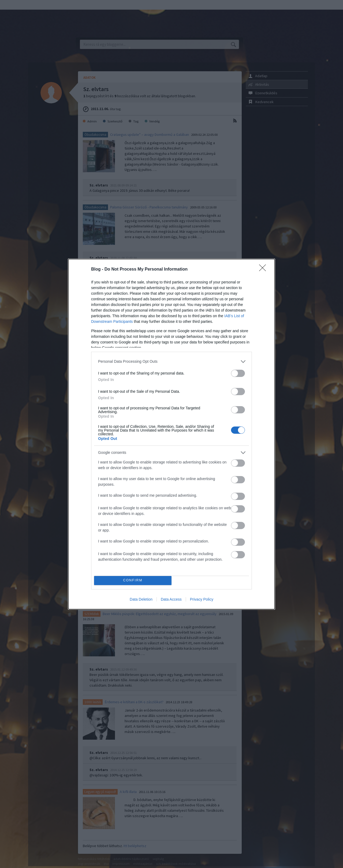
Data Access (171, 599)
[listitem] (171, 362)
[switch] (238, 373)
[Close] (264, 270)
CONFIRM (133, 580)
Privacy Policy (202, 599)
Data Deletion (141, 599)
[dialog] (171, 434)
